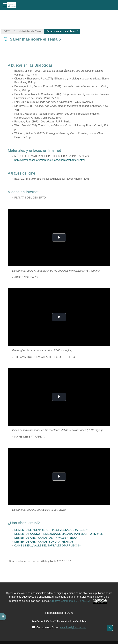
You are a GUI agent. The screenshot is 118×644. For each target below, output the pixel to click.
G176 (7, 31)
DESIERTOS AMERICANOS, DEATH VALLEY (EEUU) (46, 538)
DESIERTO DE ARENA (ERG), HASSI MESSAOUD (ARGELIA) (51, 530)
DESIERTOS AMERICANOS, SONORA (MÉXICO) (44, 542)
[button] (110, 628)
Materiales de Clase (30, 31)
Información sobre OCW (59, 613)
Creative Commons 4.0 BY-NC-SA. (71, 601)
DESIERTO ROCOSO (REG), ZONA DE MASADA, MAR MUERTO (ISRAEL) (59, 534)
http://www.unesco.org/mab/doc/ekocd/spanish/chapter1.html (49, 160)
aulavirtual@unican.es (73, 627)
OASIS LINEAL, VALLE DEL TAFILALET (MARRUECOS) (47, 546)
